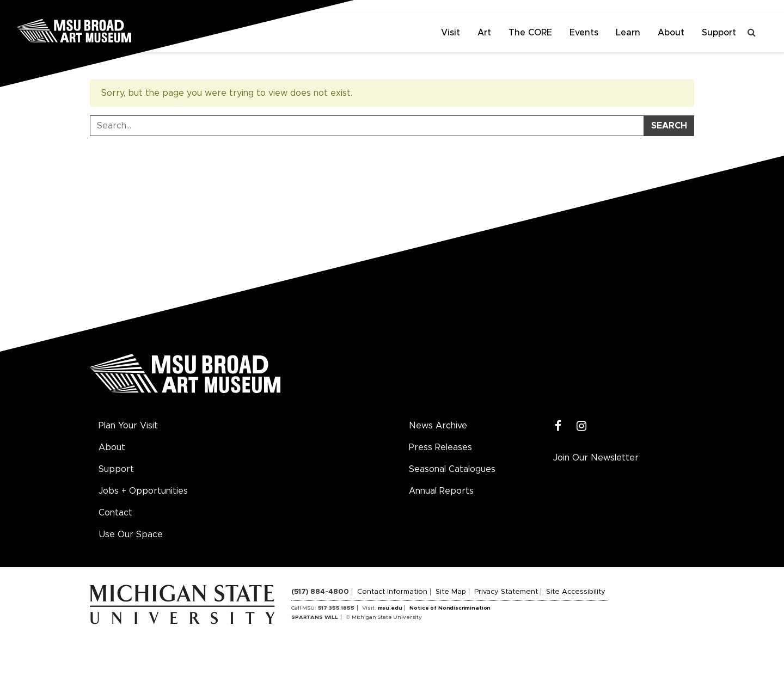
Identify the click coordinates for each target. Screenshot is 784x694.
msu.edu (390, 608)
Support (719, 33)
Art (484, 33)
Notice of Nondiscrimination (450, 608)
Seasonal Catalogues (452, 469)
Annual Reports (441, 491)
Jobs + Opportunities (143, 491)
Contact (115, 513)
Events (584, 33)
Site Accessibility (576, 592)
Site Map (451, 592)
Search (669, 126)
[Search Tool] (367, 126)
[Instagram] (582, 426)
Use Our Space (131, 535)
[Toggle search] (751, 33)
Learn (628, 33)
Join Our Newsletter (596, 458)
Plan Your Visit (128, 426)
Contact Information (392, 592)
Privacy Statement (506, 592)
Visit (451, 33)
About (671, 33)
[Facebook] (558, 426)
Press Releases (440, 447)
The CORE (530, 33)
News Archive (438, 426)
